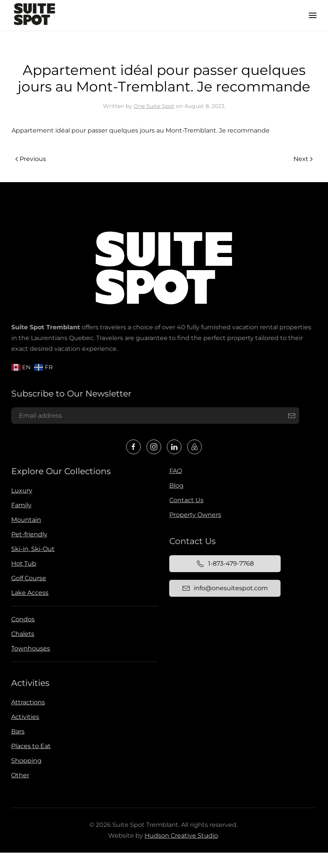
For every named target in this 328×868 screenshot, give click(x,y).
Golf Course (28, 578)
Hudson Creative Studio (180, 836)
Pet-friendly (28, 534)
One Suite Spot (154, 106)
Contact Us (185, 500)
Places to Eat (30, 746)
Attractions (27, 702)
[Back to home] (35, 15)
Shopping (26, 761)
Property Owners (194, 515)
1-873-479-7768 (224, 564)
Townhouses (30, 648)
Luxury (21, 490)
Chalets (22, 634)
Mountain (25, 520)
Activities (30, 683)
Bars (17, 731)
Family (21, 505)
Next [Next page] (303, 159)
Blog (175, 485)
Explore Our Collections (60, 471)
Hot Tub (23, 563)
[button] (313, 15)
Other (19, 775)
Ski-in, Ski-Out (32, 549)
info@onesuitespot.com (224, 588)
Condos (22, 619)
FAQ (175, 471)
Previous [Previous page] (31, 159)
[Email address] (155, 416)
